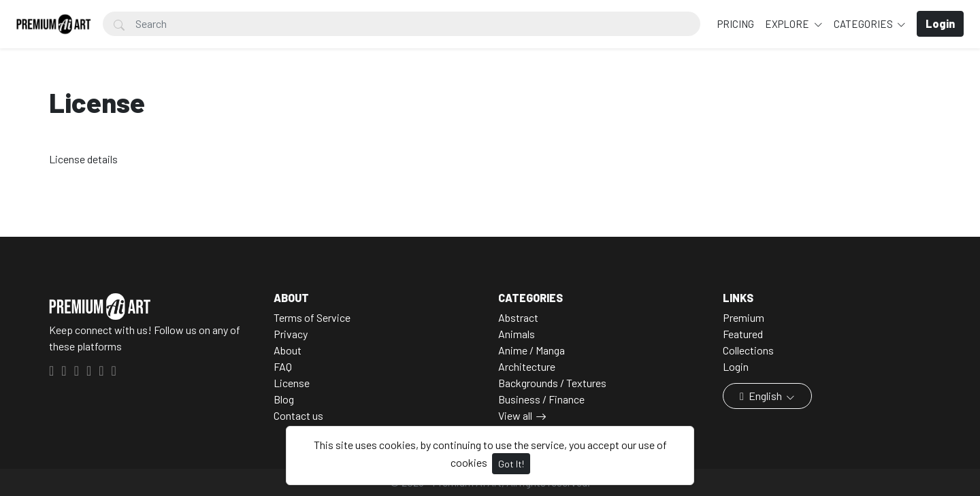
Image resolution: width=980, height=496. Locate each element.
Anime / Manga (532, 350)
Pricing (736, 24)
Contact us (298, 415)
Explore (788, 24)
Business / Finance (541, 399)
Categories (864, 24)
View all (515, 415)
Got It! (511, 464)
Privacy (291, 334)
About (288, 350)
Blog (284, 399)
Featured (743, 334)
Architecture (527, 366)
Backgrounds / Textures (552, 383)
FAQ (283, 366)
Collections (748, 350)
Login (736, 366)
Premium (744, 317)
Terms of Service (312, 317)
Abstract (518, 317)
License (292, 383)
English (762, 396)
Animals (517, 334)
